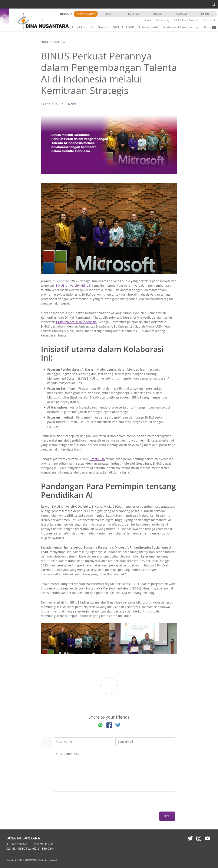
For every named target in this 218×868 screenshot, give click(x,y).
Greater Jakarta (86, 14)
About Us (78, 27)
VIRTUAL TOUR (124, 27)
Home (148, 20)
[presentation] (86, 803)
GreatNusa (97, 459)
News (56, 42)
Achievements (149, 27)
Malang (157, 14)
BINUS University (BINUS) (73, 285)
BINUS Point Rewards (186, 20)
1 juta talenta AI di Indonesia (76, 322)
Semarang (181, 14)
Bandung (133, 14)
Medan (205, 14)
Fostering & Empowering (181, 27)
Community (163, 20)
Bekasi (110, 14)
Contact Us (210, 20)
